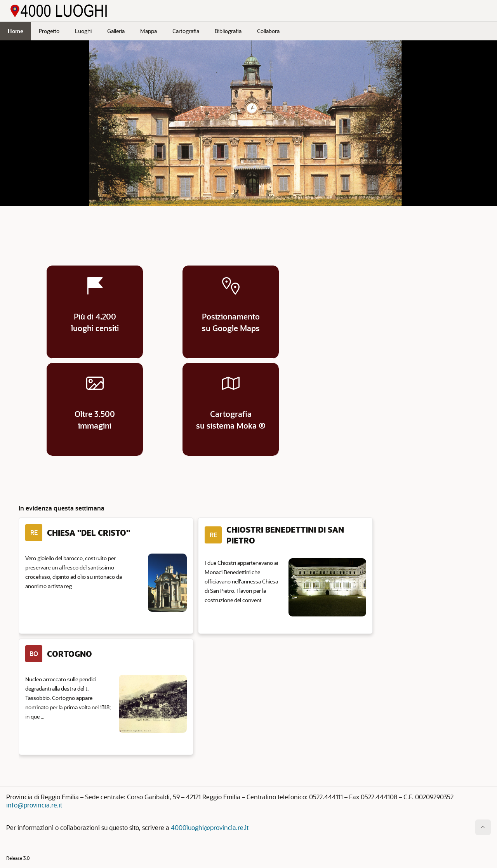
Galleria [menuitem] (116, 31)
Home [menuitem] (16, 31)
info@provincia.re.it (34, 805)
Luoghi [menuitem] (83, 31)
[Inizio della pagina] (483, 827)
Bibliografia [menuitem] (228, 31)
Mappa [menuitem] (149, 31)
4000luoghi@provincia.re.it (210, 827)
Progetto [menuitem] (49, 31)
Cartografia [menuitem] (186, 31)
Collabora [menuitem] (268, 31)
